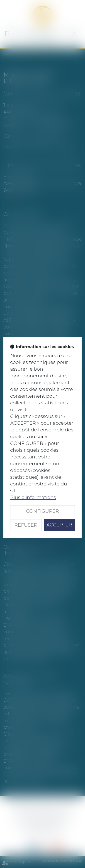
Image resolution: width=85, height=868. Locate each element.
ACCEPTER (59, 525)
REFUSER (26, 525)
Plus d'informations (33, 497)
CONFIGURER (42, 511)
